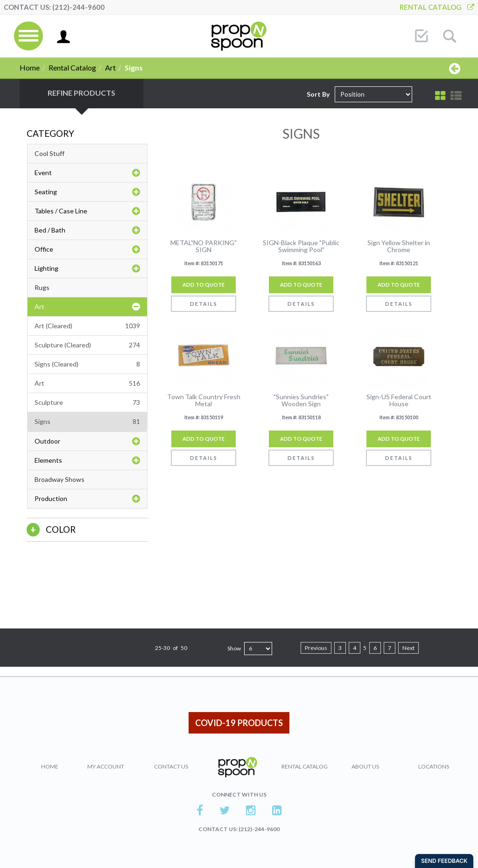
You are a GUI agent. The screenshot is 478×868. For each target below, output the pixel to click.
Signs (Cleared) (87, 364)
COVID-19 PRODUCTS (239, 723)
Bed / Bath (87, 230)
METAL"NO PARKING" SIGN (204, 246)
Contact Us (171, 766)
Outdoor (87, 441)
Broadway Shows (60, 479)
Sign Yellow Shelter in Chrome (399, 246)
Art (110, 67)
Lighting (87, 268)
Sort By (318, 94)
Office (87, 249)
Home (30, 67)
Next (408, 648)
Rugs (42, 287)
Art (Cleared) (87, 326)
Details (204, 304)
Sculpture (87, 402)
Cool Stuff (49, 153)
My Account (106, 766)
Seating (87, 192)
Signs (87, 422)
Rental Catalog (437, 7)
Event (87, 173)
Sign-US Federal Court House (399, 400)
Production (87, 499)
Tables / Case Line (87, 211)
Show (234, 648)
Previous (316, 648)
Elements (87, 460)
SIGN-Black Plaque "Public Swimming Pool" (301, 246)
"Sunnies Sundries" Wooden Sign (301, 400)
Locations (434, 766)
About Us (365, 766)
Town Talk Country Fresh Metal (204, 400)
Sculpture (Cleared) (87, 345)
